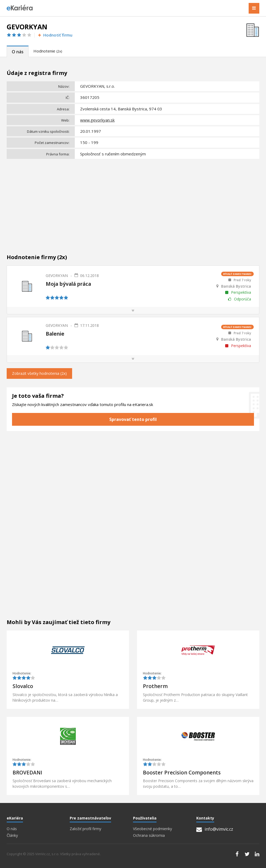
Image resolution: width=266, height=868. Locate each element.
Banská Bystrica (236, 286)
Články (12, 835)
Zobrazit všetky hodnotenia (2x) (39, 373)
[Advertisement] (133, 201)
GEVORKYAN (57, 276)
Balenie (55, 334)
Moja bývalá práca (68, 284)
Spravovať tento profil (133, 419)
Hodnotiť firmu (55, 35)
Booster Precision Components (182, 773)
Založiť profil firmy (85, 829)
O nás (18, 52)
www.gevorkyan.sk (97, 120)
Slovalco (23, 686)
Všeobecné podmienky (152, 829)
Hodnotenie (48, 51)
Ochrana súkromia (149, 835)
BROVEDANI (27, 773)
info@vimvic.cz (215, 829)
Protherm (155, 686)
